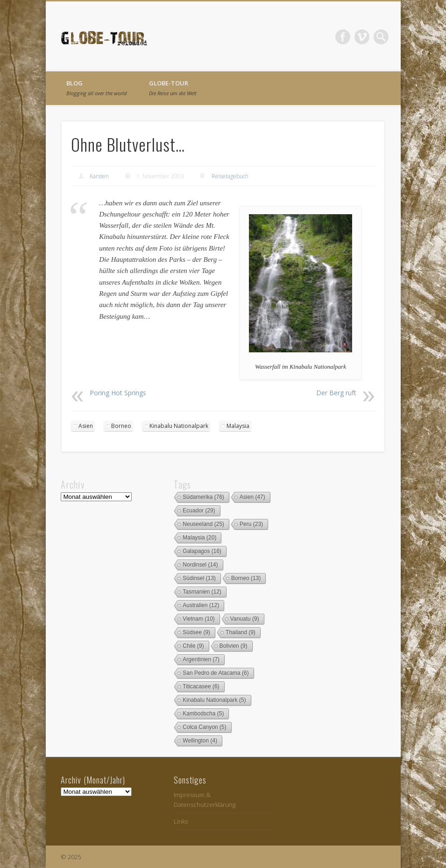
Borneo (121, 426)
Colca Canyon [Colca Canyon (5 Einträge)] (204, 727)
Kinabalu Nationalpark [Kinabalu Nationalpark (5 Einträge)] (214, 700)
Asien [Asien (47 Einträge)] (252, 497)
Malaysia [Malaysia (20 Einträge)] (199, 538)
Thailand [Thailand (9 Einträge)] (241, 632)
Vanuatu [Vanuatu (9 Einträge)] (245, 619)
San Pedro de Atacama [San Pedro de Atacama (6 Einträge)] (216, 673)
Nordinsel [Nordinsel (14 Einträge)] (200, 565)
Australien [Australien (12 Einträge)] (201, 605)
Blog (96, 88)
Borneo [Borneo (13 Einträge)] (246, 578)
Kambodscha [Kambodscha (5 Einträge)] (203, 714)
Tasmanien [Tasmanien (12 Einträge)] (202, 592)
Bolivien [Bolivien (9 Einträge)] (234, 646)
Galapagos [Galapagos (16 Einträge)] (202, 551)
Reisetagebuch (230, 176)
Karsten (99, 176)
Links (181, 821)
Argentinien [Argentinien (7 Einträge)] (201, 659)
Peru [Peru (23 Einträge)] (251, 524)
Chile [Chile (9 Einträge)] (193, 646)
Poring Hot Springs (118, 393)
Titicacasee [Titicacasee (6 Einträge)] (201, 686)
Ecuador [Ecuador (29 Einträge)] (199, 511)
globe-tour (173, 88)
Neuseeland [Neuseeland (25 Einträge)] (203, 524)
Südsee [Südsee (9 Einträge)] (196, 632)
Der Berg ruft (336, 393)
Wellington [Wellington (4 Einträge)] (200, 741)
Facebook (343, 37)
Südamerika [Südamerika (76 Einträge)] (203, 497)
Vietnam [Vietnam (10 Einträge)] (199, 619)
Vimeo (362, 37)
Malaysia (238, 426)
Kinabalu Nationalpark (179, 426)
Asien (86, 426)
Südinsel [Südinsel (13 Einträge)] (199, 578)
